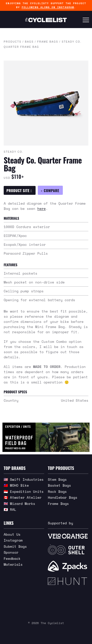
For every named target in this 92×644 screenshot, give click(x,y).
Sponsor (11, 552)
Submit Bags (15, 546)
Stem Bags (57, 479)
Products (13, 42)
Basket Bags (59, 485)
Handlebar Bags (63, 497)
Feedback (12, 558)
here (41, 208)
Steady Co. (13, 152)
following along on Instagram (48, 7)
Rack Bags (57, 491)
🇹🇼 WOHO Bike (16, 485)
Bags (29, 42)
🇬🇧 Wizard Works (19, 504)
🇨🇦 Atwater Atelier (23, 497)
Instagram (13, 540)
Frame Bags (48, 42)
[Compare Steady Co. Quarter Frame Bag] (50, 190)
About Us (12, 534)
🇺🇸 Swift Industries (24, 479)
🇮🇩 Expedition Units (24, 491)
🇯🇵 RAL (10, 509)
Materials (13, 564)
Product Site (19, 190)
